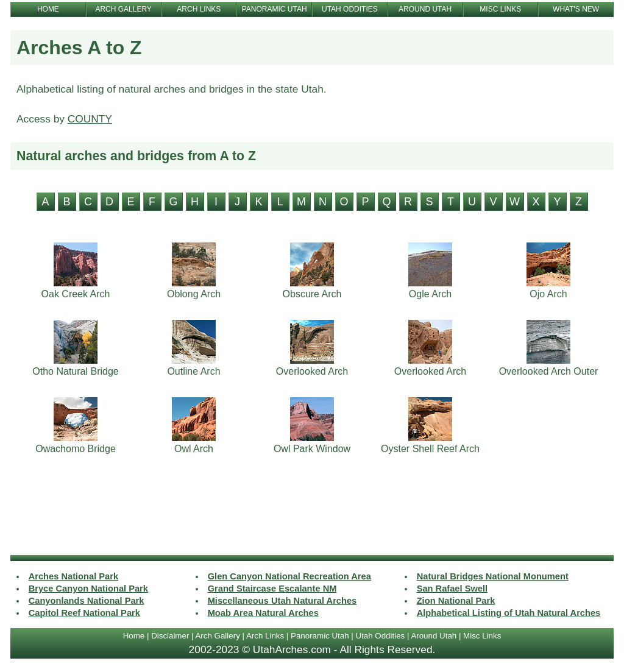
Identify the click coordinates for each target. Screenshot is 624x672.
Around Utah (434, 636)
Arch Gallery (217, 636)
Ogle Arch (430, 294)
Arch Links (265, 636)
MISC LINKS (500, 9)
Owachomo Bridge (76, 449)
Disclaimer (170, 636)
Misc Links (482, 636)
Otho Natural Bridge (75, 371)
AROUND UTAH (425, 9)
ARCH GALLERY (123, 9)
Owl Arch (194, 449)
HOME (48, 9)
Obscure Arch (312, 294)
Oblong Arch (194, 294)
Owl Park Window (312, 449)
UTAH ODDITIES (350, 9)
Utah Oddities (380, 636)
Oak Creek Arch (76, 294)
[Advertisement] (312, 511)
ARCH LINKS (199, 9)
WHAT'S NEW (576, 9)
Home (134, 636)
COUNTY (90, 119)
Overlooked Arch (312, 371)
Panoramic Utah (320, 636)
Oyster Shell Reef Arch (430, 449)
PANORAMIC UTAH (275, 9)
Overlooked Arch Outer (549, 371)
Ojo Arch (548, 294)
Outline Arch (193, 371)
